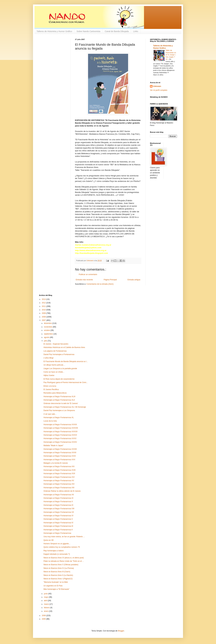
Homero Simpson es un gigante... (57, 544)
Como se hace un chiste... (54, 372)
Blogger (121, 631)
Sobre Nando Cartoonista (88, 31)
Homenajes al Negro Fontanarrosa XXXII (60, 453)
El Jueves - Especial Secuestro (56, 344)
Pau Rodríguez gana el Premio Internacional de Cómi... (66, 382)
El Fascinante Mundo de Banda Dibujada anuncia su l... (66, 361)
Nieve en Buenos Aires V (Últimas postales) (61, 565)
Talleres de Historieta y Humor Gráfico (54, 31)
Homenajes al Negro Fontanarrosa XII (59, 495)
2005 (44, 619)
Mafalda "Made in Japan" (53, 446)
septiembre (49, 334)
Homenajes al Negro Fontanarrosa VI (58, 516)
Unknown (157, 86)
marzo (47, 604)
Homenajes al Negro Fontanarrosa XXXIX (60, 425)
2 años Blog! (49, 358)
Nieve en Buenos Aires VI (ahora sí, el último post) (64, 558)
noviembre (48, 327)
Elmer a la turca (50, 386)
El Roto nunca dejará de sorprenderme (59, 379)
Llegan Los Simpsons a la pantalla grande (60, 369)
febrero (47, 608)
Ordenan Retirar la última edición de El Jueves (62, 491)
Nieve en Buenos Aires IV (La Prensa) (59, 568)
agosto (47, 337)
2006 (44, 616)
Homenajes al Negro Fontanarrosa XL (59, 417)
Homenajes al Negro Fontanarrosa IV (58, 523)
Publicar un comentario (88, 274)
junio (46, 594)
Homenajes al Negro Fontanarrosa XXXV (60, 438)
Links (136, 31)
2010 (44, 310)
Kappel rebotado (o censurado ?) (57, 554)
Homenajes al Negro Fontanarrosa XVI (59, 477)
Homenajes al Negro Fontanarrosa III (58, 526)
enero (46, 611)
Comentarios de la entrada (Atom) (100, 284)
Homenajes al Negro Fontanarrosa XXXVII (60, 432)
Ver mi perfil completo (159, 90)
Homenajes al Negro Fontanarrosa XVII (59, 474)
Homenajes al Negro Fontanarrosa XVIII (59, 470)
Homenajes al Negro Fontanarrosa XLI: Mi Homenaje (65, 407)
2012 (44, 303)
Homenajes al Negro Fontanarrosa (57, 533)
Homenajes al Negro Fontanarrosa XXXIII (60, 449)
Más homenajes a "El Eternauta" (56, 589)
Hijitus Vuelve (49, 375)
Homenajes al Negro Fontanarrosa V (58, 519)
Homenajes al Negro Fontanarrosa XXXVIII (61, 428)
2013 (44, 299)
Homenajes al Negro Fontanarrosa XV (59, 481)
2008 (44, 317)
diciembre (48, 323)
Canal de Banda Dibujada (117, 31)
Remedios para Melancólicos (55, 393)
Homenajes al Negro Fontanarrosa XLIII (59, 397)
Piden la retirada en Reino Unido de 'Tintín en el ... (64, 561)
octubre (47, 330)
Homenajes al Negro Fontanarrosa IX (58, 505)
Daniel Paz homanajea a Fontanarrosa (59, 354)
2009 (44, 313)
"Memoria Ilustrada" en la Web (56, 582)
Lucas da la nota (50, 421)
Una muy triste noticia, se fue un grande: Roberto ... (64, 537)
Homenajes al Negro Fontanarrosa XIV (59, 484)
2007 (44, 320)
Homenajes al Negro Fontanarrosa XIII (59, 488)
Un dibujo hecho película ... (54, 365)
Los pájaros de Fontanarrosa (55, 351)
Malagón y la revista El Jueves (56, 463)
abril (46, 601)
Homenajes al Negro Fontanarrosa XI (58, 498)
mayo (46, 597)
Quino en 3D (49, 540)
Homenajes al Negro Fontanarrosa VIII (59, 509)
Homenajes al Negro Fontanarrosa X (58, 502)
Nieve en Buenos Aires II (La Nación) (58, 575)
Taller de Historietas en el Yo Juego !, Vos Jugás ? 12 (171, 55)
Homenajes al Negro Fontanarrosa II (58, 530)
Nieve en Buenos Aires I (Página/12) (58, 579)
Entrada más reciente (84, 280)
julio (46, 341)
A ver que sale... (50, 414)
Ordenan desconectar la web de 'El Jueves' (61, 403)
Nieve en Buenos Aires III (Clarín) (57, 572)
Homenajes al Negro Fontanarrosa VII (59, 512)
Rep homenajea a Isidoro (54, 551)
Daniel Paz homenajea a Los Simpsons (59, 410)
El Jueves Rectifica (51, 389)
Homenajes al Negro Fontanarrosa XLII (59, 400)
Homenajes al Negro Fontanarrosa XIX (59, 466)
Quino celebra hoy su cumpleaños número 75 (62, 547)
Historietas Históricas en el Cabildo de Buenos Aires (64, 347)
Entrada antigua (134, 280)
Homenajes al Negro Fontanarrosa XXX (59, 460)
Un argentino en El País (53, 586)
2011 (44, 306)
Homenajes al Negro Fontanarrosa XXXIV (60, 442)
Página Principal (110, 280)
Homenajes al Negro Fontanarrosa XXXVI (60, 435)
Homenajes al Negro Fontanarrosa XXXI (60, 456)
